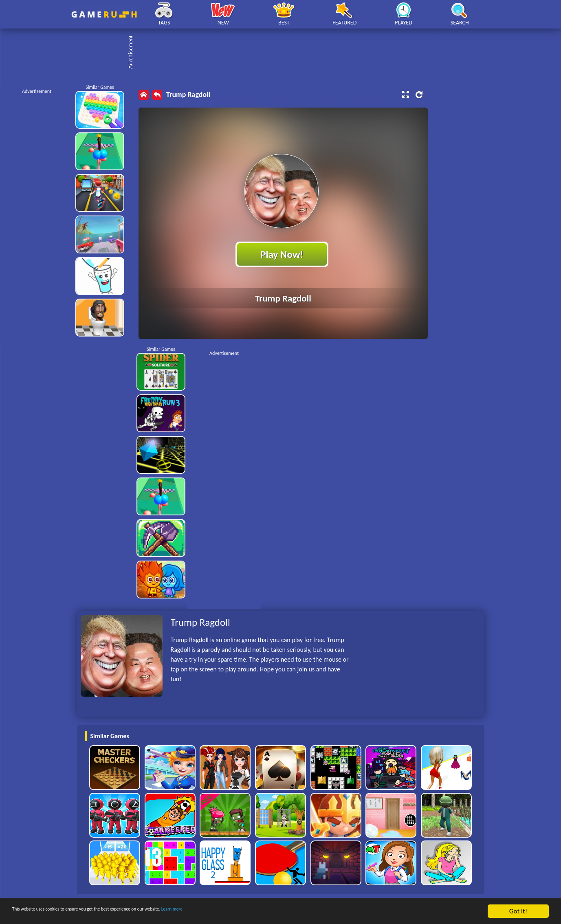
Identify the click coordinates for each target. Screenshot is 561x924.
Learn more (254, 912)
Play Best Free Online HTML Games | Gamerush (104, 14)
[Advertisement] (285, 53)
